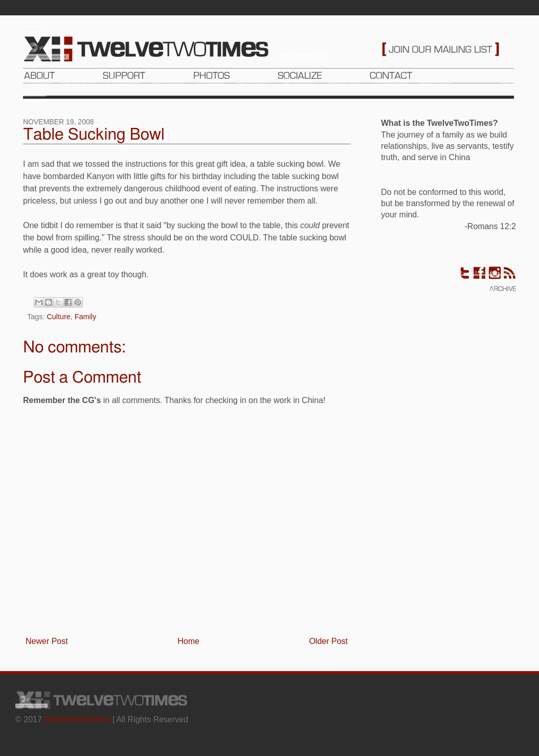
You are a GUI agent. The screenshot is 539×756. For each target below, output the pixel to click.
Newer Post (47, 641)
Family (85, 317)
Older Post (328, 641)
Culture (58, 317)
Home (188, 641)
